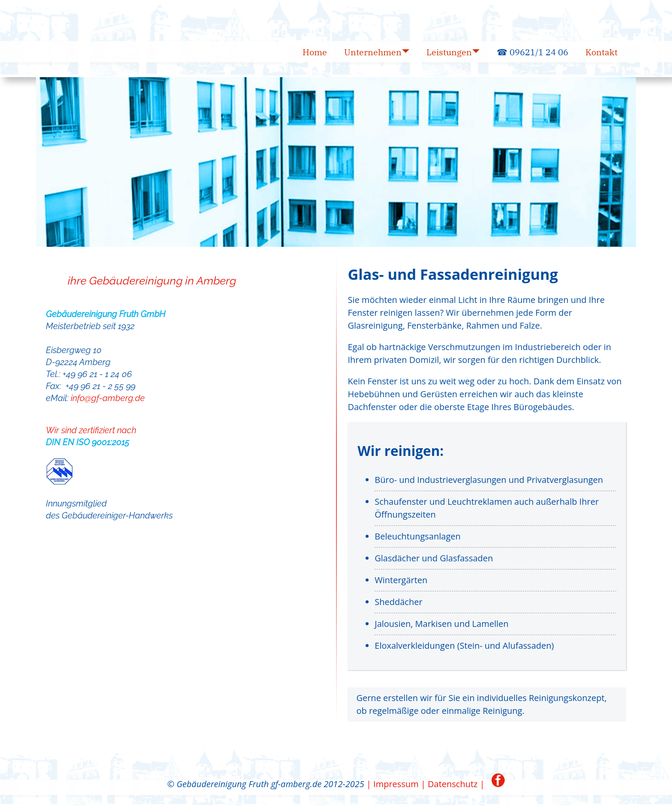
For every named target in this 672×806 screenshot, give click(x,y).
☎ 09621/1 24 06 (532, 52)
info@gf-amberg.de (108, 398)
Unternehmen (373, 52)
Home (315, 52)
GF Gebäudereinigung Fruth (49, 27)
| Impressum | (396, 784)
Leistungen (449, 52)
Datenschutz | (456, 784)
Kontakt (601, 52)
